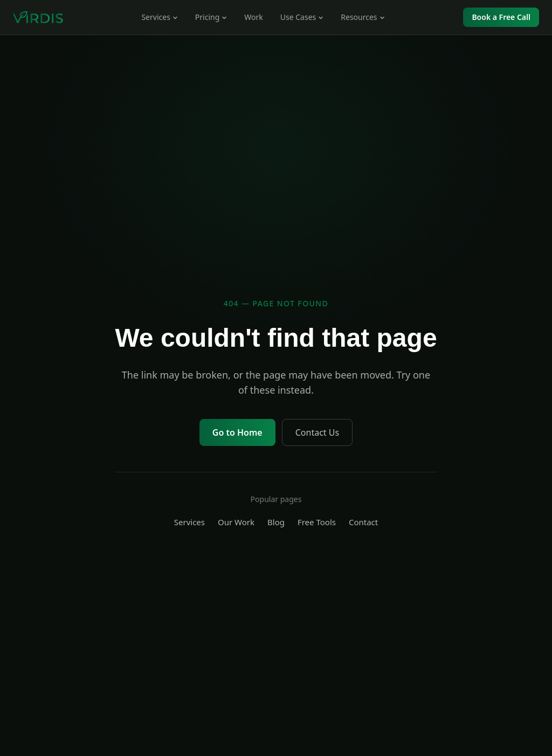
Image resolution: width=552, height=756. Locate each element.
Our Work (236, 522)
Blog (276, 522)
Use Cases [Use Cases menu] (302, 17)
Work (253, 17)
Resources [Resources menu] (363, 17)
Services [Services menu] (159, 17)
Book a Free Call (501, 17)
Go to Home (237, 432)
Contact (363, 522)
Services (189, 522)
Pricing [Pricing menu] (211, 17)
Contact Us (317, 432)
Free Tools (317, 522)
